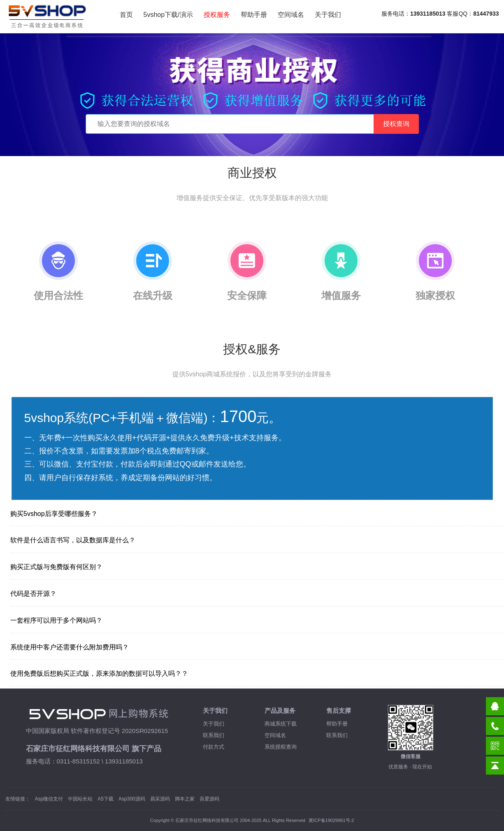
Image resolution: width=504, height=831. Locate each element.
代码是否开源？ (33, 594)
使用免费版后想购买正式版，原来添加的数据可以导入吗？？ (99, 673)
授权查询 (396, 124)
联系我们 (214, 735)
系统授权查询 (281, 747)
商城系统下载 (281, 724)
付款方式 (214, 747)
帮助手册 (254, 15)
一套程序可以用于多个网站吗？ (56, 620)
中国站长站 (80, 799)
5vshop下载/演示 (168, 15)
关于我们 (328, 15)
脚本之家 (185, 799)
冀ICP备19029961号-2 (331, 820)
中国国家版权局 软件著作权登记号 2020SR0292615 (97, 731)
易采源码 (160, 799)
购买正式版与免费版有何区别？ (56, 567)
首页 (126, 15)
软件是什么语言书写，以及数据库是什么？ (73, 540)
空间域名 (291, 15)
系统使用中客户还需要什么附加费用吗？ (70, 647)
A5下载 (106, 799)
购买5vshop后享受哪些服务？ (54, 514)
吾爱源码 (209, 799)
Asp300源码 (132, 799)
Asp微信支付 (49, 799)
